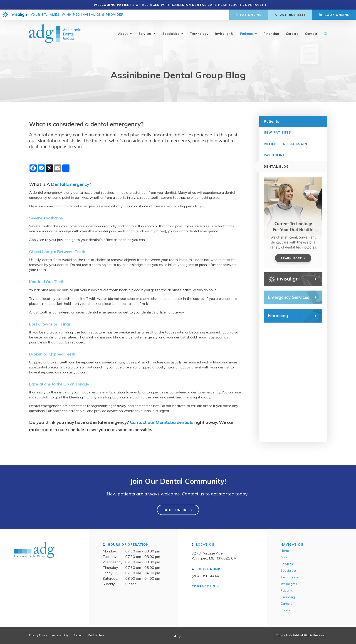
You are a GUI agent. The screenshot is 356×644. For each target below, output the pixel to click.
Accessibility (60, 635)
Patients (246, 34)
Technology (199, 34)
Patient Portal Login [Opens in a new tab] (286, 144)
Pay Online (249, 15)
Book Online (334, 15)
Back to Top (96, 635)
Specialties (171, 34)
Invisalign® (224, 34)
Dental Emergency (70, 184)
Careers (292, 34)
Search (324, 34)
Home (285, 551)
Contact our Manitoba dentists (162, 422)
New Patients (278, 132)
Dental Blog (276, 167)
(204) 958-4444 (292, 15)
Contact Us (203, 586)
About (123, 34)
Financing (271, 34)
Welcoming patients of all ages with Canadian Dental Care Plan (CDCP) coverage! (178, 5)
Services (145, 34)
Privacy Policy (38, 635)
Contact (311, 34)
